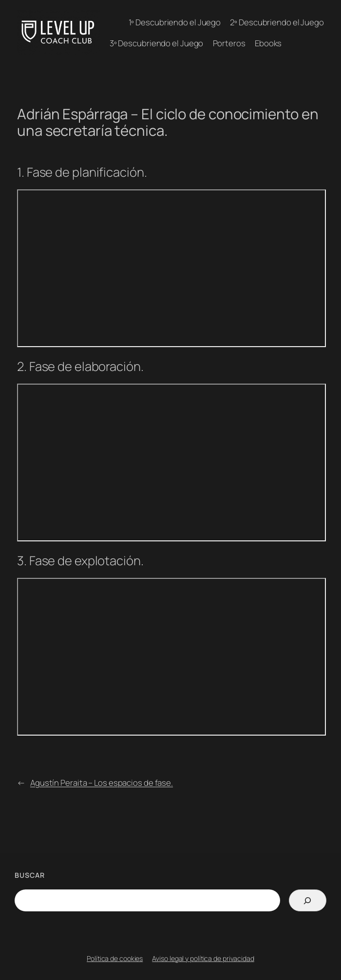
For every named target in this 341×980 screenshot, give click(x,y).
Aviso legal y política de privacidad (203, 958)
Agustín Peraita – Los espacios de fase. (102, 783)
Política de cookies (115, 958)
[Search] (308, 900)
